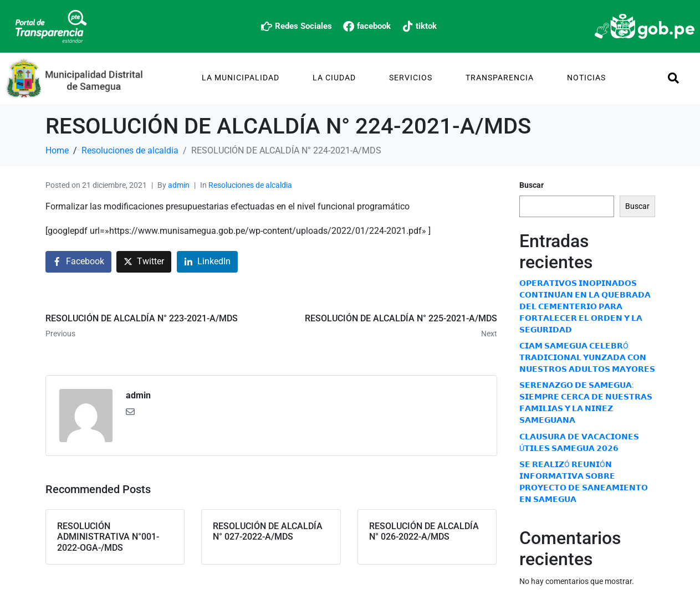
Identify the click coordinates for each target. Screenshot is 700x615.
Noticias (586, 78)
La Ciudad (334, 78)
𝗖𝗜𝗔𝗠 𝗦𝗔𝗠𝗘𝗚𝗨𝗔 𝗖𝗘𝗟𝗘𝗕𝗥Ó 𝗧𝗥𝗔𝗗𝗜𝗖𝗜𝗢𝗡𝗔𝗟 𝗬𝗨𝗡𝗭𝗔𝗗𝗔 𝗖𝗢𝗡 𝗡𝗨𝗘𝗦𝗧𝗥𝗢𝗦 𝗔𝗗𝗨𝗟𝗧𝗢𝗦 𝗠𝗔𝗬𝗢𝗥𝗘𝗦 (587, 357)
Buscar (532, 185)
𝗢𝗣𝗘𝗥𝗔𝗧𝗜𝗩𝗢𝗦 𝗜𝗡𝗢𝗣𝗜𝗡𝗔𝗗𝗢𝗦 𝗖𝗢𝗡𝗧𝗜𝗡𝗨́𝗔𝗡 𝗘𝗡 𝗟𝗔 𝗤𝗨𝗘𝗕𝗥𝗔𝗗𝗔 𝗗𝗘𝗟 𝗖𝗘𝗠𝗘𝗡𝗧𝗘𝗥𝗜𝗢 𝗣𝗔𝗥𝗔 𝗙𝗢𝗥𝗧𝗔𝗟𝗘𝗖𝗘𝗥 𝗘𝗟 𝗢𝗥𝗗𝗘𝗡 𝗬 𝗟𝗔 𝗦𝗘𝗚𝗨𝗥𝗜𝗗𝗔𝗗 (585, 306)
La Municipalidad (241, 78)
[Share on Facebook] (78, 262)
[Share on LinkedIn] (207, 262)
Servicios (411, 78)
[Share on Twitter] (144, 262)
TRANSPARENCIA (500, 78)
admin (179, 185)
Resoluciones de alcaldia (250, 185)
